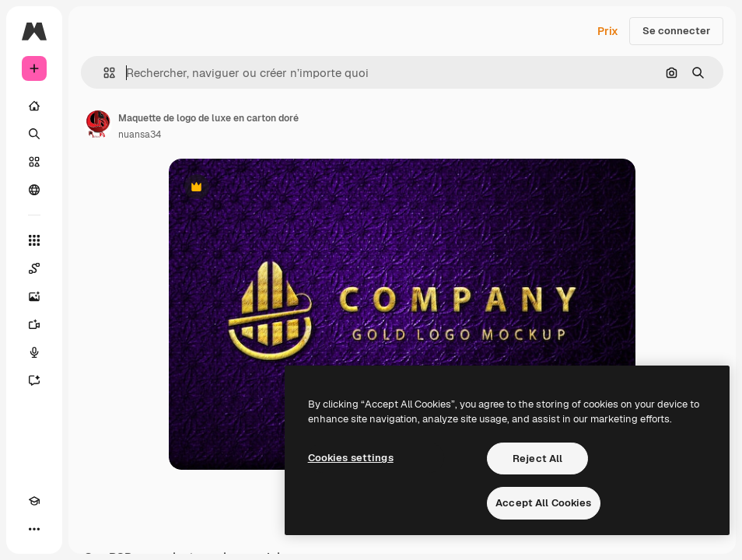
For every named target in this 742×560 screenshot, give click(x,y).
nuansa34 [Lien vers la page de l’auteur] (140, 135)
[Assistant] (34, 380)
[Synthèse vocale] (34, 352)
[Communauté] (34, 190)
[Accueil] (34, 106)
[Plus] (34, 529)
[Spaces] (34, 268)
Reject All (537, 458)
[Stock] (34, 162)
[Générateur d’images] (34, 296)
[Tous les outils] (34, 240)
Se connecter (676, 31)
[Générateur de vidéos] (34, 324)
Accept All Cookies (543, 503)
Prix (608, 31)
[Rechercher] (34, 134)
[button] (103, 73)
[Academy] (34, 501)
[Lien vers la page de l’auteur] (98, 124)
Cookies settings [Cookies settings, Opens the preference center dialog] (351, 458)
